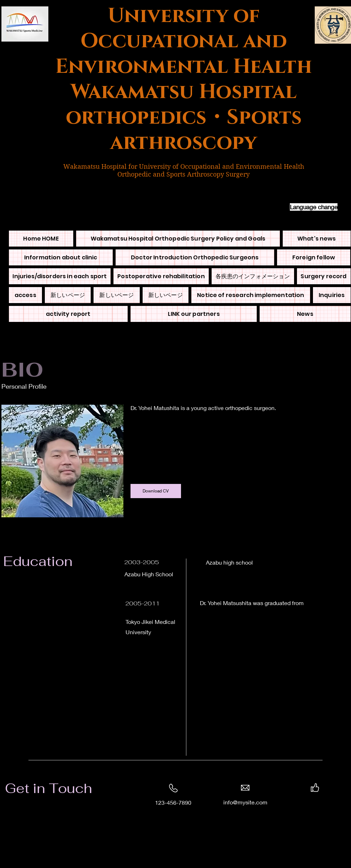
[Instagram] (331, 802)
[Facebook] (298, 802)
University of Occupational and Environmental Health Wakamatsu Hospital (184, 54)
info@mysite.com (245, 802)
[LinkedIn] (320, 802)
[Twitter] (309, 802)
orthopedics (136, 118)
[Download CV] (156, 491)
